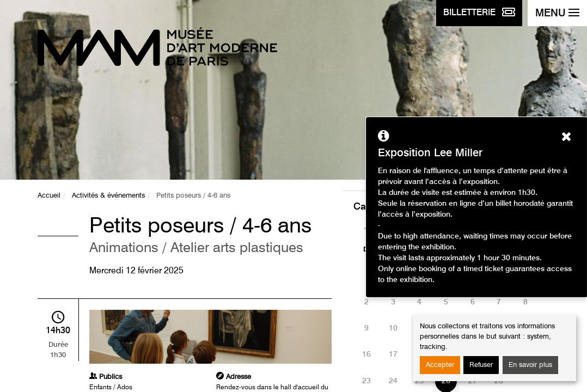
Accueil (49, 196)
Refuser (481, 365)
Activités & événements (108, 196)
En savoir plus (530, 365)
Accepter (440, 365)
